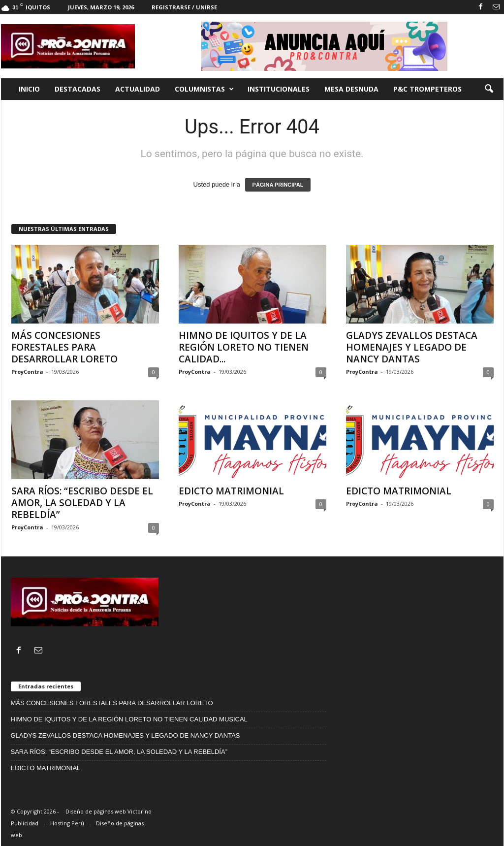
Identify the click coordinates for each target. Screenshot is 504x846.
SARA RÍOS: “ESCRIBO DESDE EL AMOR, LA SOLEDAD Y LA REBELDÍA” (82, 503)
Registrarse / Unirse (184, 7)
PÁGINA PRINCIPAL (278, 185)
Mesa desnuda (351, 89)
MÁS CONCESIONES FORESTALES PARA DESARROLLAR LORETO (64, 347)
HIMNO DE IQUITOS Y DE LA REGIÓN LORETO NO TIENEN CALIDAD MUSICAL (129, 719)
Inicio (29, 89)
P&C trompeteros (427, 89)
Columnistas (204, 89)
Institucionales (279, 89)
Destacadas (78, 89)
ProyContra (27, 372)
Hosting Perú (67, 823)
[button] (489, 89)
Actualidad (138, 89)
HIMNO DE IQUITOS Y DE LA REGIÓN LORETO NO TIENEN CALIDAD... (244, 347)
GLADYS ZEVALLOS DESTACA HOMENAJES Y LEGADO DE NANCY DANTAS (412, 347)
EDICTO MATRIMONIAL (231, 491)
